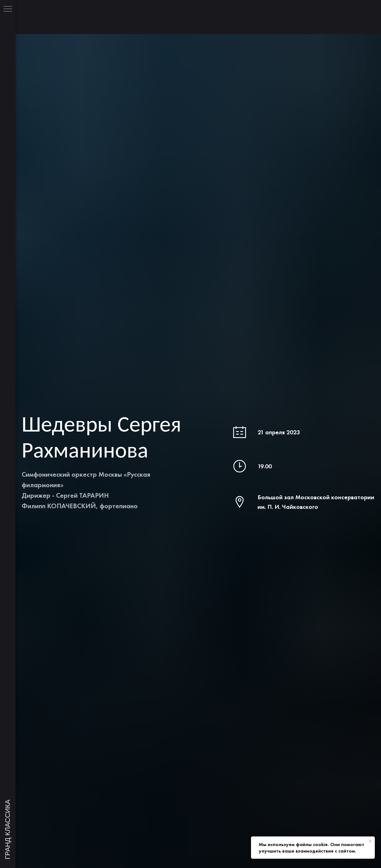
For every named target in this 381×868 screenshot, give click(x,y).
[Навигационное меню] (8, 9)
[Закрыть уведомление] (370, 841)
